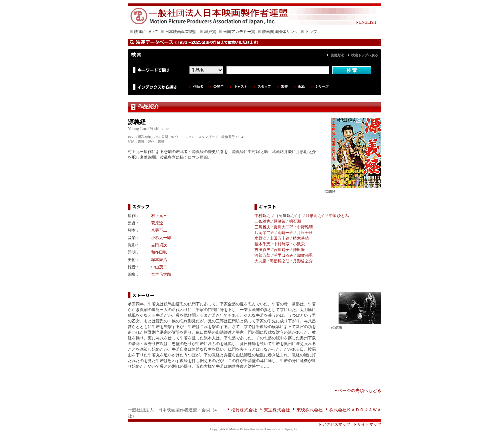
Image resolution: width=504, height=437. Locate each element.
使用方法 (337, 55)
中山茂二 (159, 267)
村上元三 (159, 216)
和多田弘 (159, 252)
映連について (144, 32)
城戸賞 (208, 32)
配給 (302, 86)
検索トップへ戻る (365, 55)
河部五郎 (263, 255)
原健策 (280, 221)
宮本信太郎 (161, 274)
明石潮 (295, 221)
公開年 (218, 86)
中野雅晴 (305, 227)
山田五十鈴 (280, 238)
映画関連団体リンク (278, 32)
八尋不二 (159, 230)
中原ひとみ (339, 216)
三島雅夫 (263, 227)
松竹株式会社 (244, 410)
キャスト (240, 86)
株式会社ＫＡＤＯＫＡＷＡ (355, 410)
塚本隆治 (159, 260)
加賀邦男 (305, 255)
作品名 (198, 86)
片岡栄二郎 (265, 233)
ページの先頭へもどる (360, 390)
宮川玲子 (282, 250)
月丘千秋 (305, 233)
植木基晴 (301, 238)
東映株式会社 (310, 410)
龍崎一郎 (286, 233)
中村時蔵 (282, 244)
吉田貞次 (159, 245)
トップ (309, 32)
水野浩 (261, 238)
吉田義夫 (263, 250)
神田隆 (299, 250)
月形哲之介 (303, 261)
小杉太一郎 (161, 238)
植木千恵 (263, 244)
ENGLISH (366, 22)
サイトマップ (366, 424)
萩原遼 (157, 223)
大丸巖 (261, 261)
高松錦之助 (280, 261)
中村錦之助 (265, 216)
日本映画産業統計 (179, 32)
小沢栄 (299, 244)
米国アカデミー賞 (237, 32)
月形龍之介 (316, 216)
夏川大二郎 (284, 227)
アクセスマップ (335, 424)
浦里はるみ (284, 255)
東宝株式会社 (277, 410)
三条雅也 (263, 221)
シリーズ (322, 86)
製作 (285, 86)
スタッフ (264, 86)
